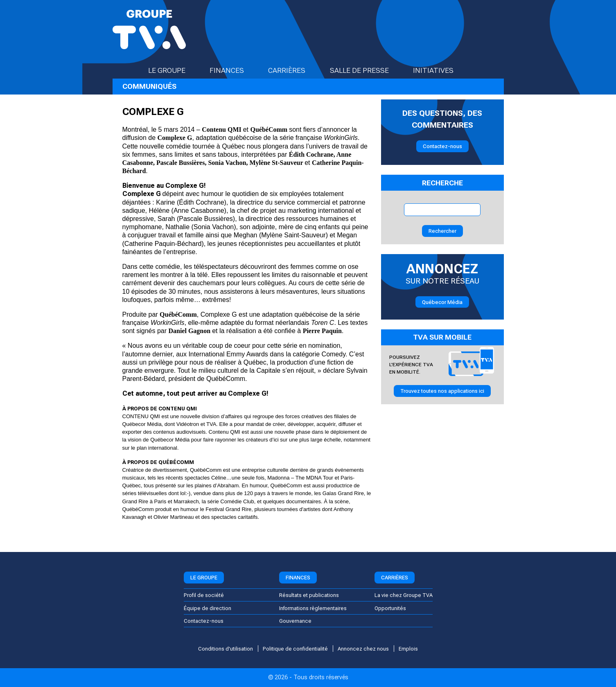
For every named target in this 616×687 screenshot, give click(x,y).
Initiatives (440, 70)
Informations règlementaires (313, 608)
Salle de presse (367, 70)
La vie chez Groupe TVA (404, 595)
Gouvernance (295, 621)
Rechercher (442, 231)
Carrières (294, 70)
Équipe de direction (208, 608)
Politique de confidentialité (295, 649)
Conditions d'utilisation (226, 649)
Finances (234, 70)
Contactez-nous (442, 146)
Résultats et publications (309, 595)
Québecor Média (442, 302)
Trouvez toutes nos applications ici (442, 391)
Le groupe (174, 70)
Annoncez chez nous (363, 649)
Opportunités (390, 608)
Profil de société (204, 595)
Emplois (408, 649)
